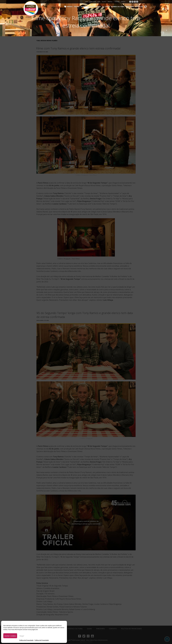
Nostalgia (139, 7)
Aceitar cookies (10, 636)
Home (86, 2)
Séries (100, 7)
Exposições (93, 7)
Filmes (85, 7)
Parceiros (117, 2)
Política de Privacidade (26, 640)
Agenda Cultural (119, 7)
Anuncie (104, 2)
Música (73, 7)
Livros (109, 7)
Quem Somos (93, 2)
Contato (123, 2)
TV (105, 7)
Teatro (79, 7)
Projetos (111, 2)
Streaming (130, 7)
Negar (22, 636)
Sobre (99, 2)
